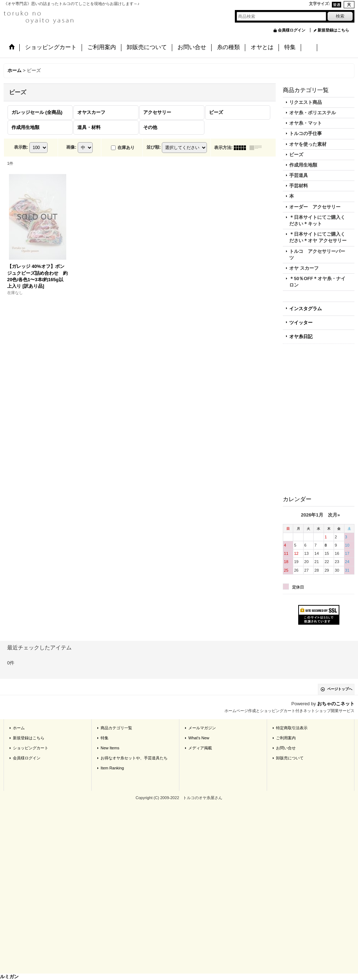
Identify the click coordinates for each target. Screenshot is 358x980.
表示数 (21, 147)
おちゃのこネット (336, 704)
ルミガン (9, 977)
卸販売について (290, 758)
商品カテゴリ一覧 (116, 728)
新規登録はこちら (333, 30)
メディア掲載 (200, 748)
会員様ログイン (292, 30)
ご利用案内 (286, 738)
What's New (199, 738)
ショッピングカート (31, 748)
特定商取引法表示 (292, 728)
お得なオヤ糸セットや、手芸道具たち (134, 758)
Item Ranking (112, 768)
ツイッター (301, 323)
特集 (105, 738)
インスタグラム (306, 309)
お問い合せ (286, 748)
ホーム (19, 728)
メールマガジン (202, 728)
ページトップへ (340, 689)
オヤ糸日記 (301, 337)
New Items (110, 748)
